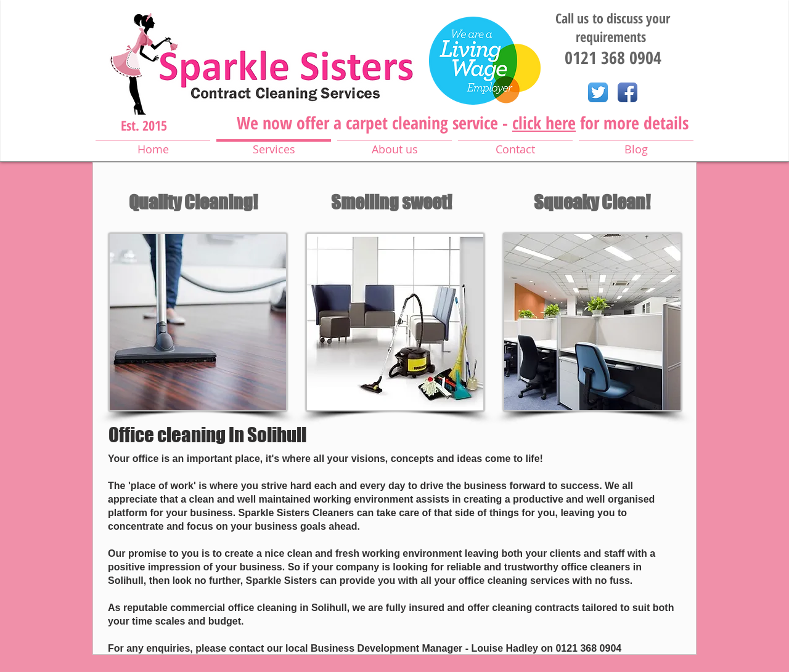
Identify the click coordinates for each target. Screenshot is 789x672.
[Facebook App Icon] (628, 92)
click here (544, 123)
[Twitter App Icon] (598, 92)
